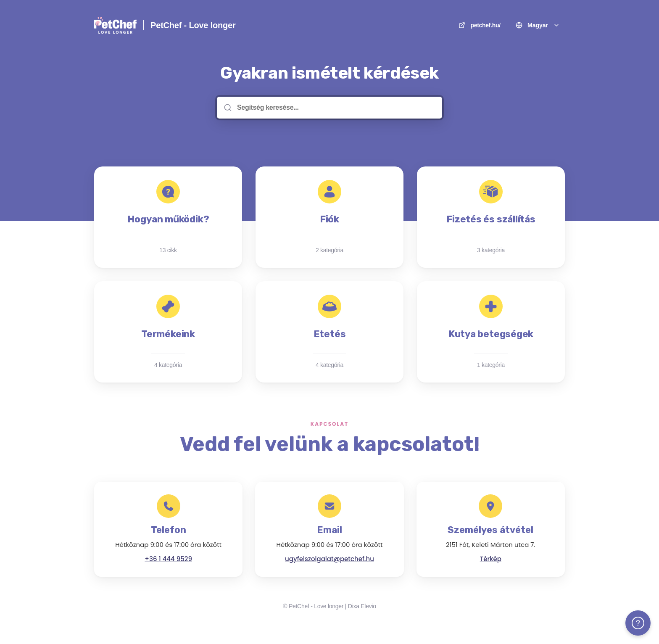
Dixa (354, 606)
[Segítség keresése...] (335, 108)
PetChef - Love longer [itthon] (193, 25)
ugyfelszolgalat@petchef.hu (329, 559)
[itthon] (115, 25)
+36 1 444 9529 (168, 559)
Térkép (491, 559)
